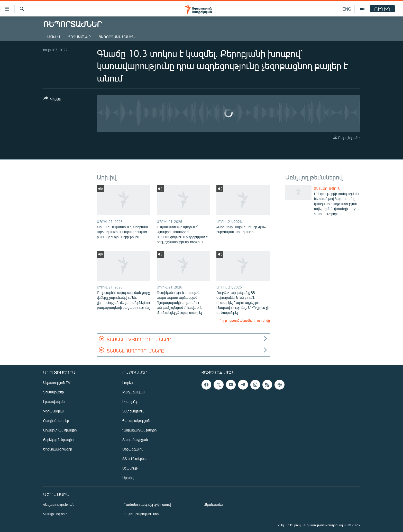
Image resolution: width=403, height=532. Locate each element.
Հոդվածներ (80, 37)
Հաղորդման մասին (117, 37)
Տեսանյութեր (53, 392)
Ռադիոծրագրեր (56, 421)
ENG (347, 9)
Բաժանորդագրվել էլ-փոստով (147, 504)
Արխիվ (54, 37)
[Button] (52, 100)
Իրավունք (130, 402)
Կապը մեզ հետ (55, 514)
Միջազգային (133, 449)
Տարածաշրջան (135, 440)
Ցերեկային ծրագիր (58, 440)
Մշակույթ (130, 468)
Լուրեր (127, 382)
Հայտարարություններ (141, 514)
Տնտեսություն (327, 188)
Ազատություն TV (57, 382)
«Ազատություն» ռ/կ (59, 504)
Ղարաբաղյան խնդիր (139, 430)
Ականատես (213, 504)
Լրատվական (54, 402)
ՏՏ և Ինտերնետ (135, 459)
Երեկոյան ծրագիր (58, 449)
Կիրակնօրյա (53, 411)
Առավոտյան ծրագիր (60, 430)
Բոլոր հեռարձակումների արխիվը (244, 320)
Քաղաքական (133, 392)
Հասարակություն (136, 421)
